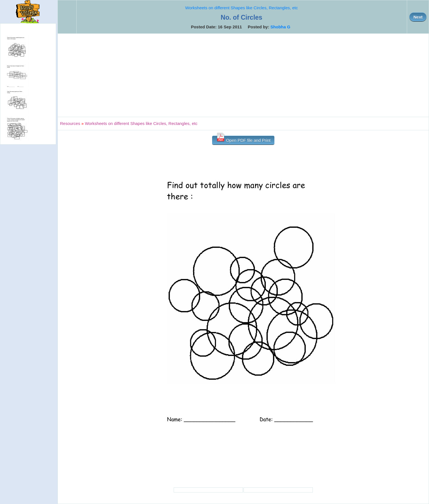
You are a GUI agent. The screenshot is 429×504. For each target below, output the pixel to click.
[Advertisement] (243, 75)
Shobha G (280, 27)
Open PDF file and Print (243, 139)
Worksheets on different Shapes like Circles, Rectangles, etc (241, 8)
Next (418, 17)
